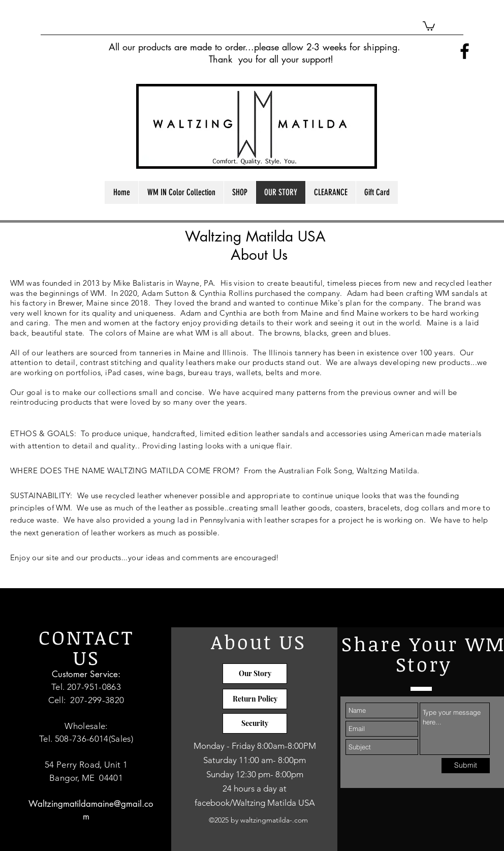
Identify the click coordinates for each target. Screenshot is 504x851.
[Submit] (466, 766)
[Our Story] (255, 674)
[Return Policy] (255, 699)
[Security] (255, 723)
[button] (429, 25)
